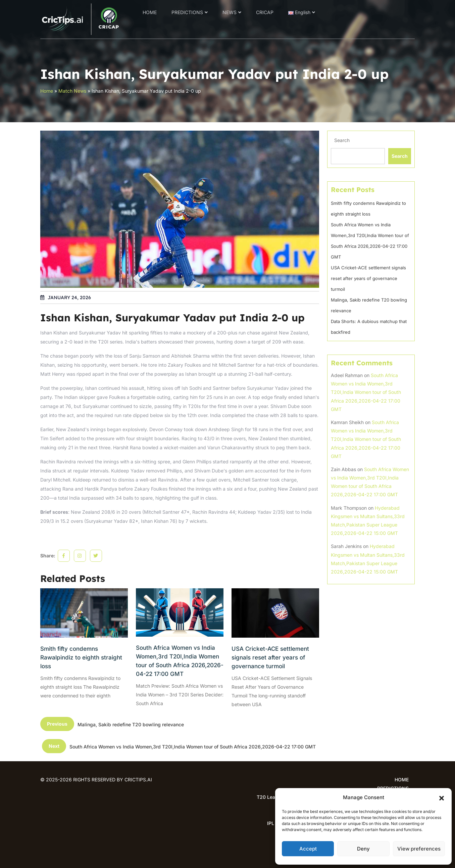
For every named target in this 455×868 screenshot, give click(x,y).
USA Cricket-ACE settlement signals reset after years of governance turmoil (270, 657)
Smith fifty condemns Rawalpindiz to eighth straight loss (81, 657)
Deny (363, 849)
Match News (72, 91)
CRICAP (265, 12)
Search (342, 140)
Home (47, 91)
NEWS (230, 12)
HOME (150, 12)
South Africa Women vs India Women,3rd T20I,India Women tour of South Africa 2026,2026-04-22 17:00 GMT (180, 661)
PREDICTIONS (187, 12)
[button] (442, 797)
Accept (308, 849)
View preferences (419, 849)
